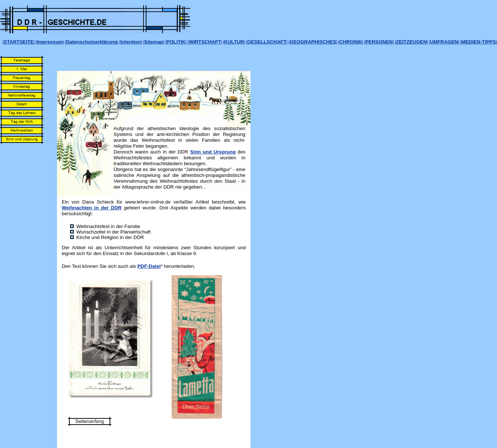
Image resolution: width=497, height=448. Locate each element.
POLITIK (176, 42)
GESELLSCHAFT (267, 42)
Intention (131, 42)
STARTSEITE (19, 42)
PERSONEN (379, 42)
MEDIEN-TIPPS (479, 42)
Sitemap (154, 42)
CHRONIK (351, 42)
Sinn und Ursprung (213, 152)
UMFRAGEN (444, 42)
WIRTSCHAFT (205, 42)
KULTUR (234, 42)
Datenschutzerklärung (92, 42)
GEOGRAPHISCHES (313, 42)
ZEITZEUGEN (411, 42)
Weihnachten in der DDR (92, 208)
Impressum (50, 42)
